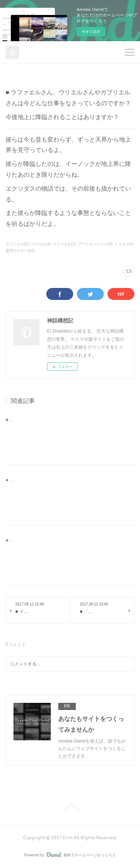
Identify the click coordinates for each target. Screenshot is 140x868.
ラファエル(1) (64, 244)
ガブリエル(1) (17, 244)
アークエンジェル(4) (95, 244)
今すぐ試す (91, 32)
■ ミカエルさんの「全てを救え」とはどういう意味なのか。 (66, 540)
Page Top (70, 807)
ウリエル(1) (41, 244)
